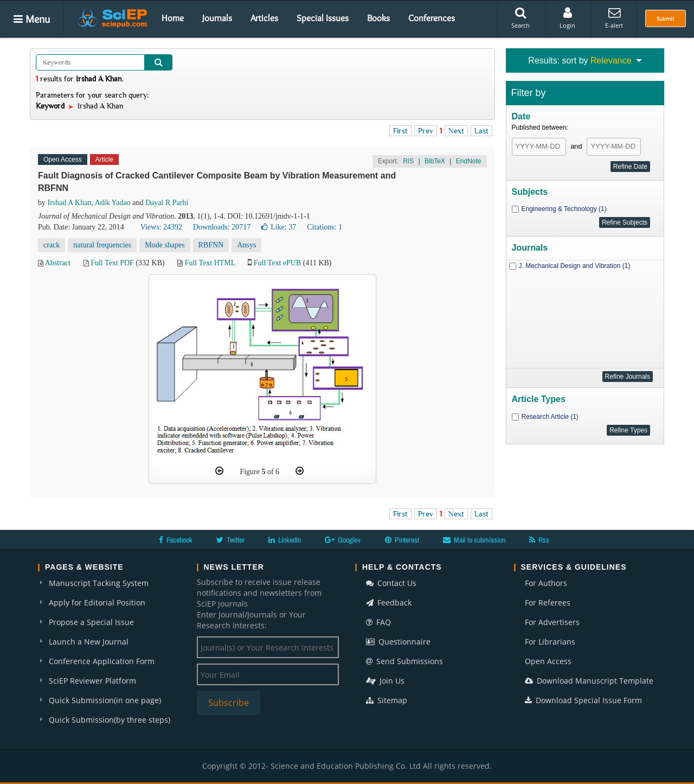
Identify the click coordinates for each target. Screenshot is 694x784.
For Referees (548, 603)
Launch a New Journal (89, 642)
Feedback (389, 603)
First (400, 131)
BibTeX (435, 161)
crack (52, 245)
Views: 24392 (161, 227)
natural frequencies (102, 245)
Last (481, 131)
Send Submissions (404, 661)
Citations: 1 (324, 227)
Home (173, 18)
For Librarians (550, 642)
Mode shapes (165, 245)
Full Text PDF (112, 263)
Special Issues (323, 18)
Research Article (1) (550, 417)
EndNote (469, 161)
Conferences (432, 18)
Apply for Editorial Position (97, 603)
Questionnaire (398, 642)
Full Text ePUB (277, 263)
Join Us (385, 681)
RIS (408, 161)
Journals (217, 18)
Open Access (548, 661)
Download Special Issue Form (583, 700)
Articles (264, 18)
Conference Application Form (102, 661)
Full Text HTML (210, 263)
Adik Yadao (113, 203)
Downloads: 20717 (222, 227)
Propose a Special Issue (91, 622)
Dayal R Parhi (167, 203)
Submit (666, 18)
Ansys (246, 245)
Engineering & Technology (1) (564, 209)
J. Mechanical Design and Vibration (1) (575, 266)
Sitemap (387, 700)
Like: (279, 227)
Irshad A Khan (70, 203)
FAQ (378, 622)
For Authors (546, 583)
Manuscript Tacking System (99, 583)
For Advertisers (552, 622)
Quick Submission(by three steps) (110, 720)
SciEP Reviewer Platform (92, 681)
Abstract (58, 263)
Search (520, 18)
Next (456, 131)
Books (378, 18)
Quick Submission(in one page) (105, 700)
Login (567, 18)
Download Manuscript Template (589, 681)
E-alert (614, 18)
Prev (426, 131)
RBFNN (211, 245)
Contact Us (391, 583)
